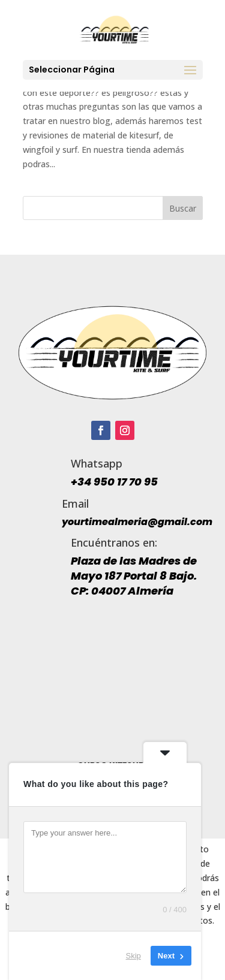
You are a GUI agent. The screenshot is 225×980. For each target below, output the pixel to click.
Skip (133, 956)
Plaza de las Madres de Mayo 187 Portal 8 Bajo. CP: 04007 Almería (134, 576)
